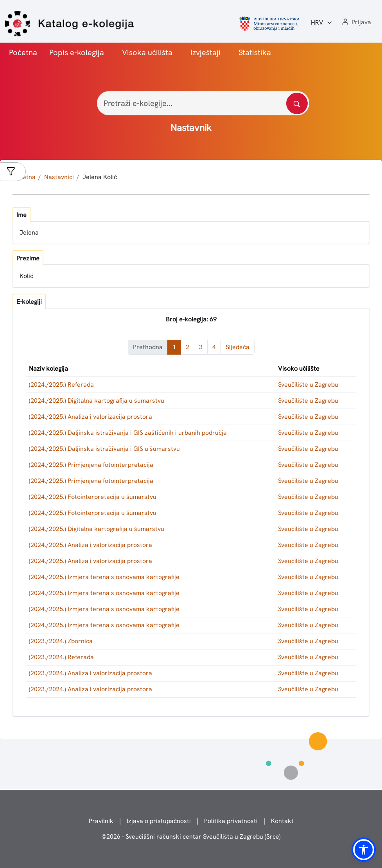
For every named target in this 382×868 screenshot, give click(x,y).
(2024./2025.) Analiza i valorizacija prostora (91, 417)
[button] (356, 22)
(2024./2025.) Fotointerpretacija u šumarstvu (93, 497)
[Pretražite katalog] (297, 103)
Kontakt (282, 821)
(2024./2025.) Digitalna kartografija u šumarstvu (97, 401)
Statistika (255, 52)
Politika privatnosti (231, 821)
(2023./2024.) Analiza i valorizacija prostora (91, 673)
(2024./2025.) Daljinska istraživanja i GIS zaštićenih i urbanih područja (128, 433)
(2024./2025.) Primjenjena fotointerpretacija (91, 465)
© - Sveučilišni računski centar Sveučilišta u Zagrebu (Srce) (191, 837)
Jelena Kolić (100, 177)
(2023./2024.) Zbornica (61, 641)
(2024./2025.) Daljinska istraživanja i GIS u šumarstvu (104, 449)
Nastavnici (59, 177)
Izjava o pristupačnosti (159, 821)
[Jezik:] (322, 23)
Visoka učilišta (147, 52)
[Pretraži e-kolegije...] (203, 103)
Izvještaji (205, 52)
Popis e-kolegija (77, 52)
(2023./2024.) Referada (61, 657)
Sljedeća (238, 347)
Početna (23, 52)
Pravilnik (101, 821)
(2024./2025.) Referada (61, 385)
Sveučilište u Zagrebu (308, 385)
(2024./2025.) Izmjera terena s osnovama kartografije (104, 577)
